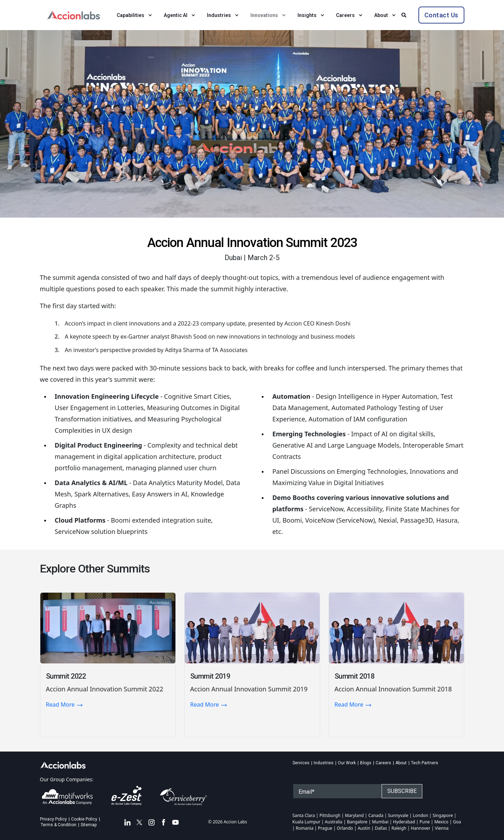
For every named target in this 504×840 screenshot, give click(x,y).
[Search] (405, 14)
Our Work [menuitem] (347, 763)
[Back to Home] (74, 14)
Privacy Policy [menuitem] (53, 819)
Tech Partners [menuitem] (425, 763)
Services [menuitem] (301, 763)
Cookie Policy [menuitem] (84, 819)
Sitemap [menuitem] (89, 825)
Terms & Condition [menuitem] (59, 825)
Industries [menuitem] (324, 763)
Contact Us (441, 15)
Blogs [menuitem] (366, 763)
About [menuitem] (401, 763)
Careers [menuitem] (383, 763)
